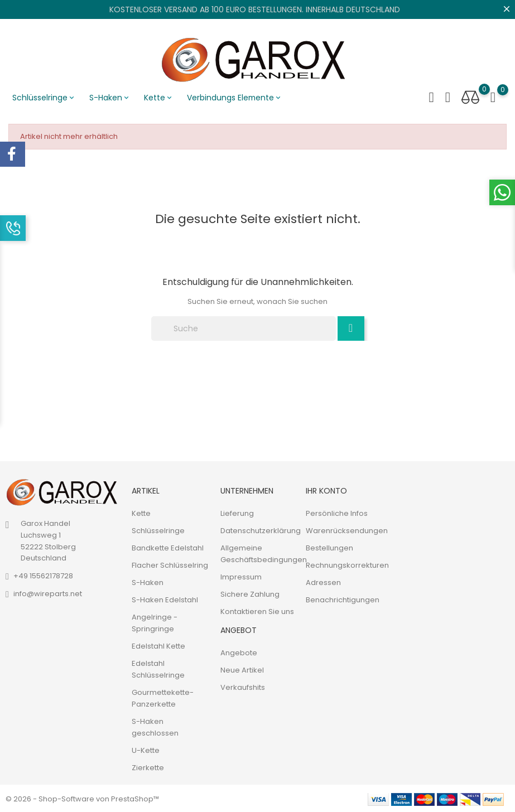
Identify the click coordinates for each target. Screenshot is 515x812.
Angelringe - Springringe (155, 622)
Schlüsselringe (44, 98)
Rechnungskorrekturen (347, 564)
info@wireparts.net (48, 593)
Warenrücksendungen (347, 530)
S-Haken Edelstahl (165, 599)
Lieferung (237, 512)
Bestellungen (329, 547)
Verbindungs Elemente (235, 98)
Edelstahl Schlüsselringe (158, 668)
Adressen (323, 581)
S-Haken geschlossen (155, 726)
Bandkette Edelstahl (168, 547)
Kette (159, 98)
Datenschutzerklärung (261, 530)
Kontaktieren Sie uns (257, 610)
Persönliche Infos (337, 512)
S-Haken (110, 98)
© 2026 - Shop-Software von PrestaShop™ (82, 798)
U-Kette (146, 749)
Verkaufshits (243, 687)
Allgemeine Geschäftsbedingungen (264, 553)
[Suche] (244, 327)
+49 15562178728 (43, 575)
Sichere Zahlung (250, 593)
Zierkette (148, 767)
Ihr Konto (326, 490)
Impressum (241, 576)
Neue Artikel (242, 670)
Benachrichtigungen (343, 599)
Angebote (239, 652)
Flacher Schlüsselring (170, 564)
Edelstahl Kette (158, 645)
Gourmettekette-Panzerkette (163, 697)
